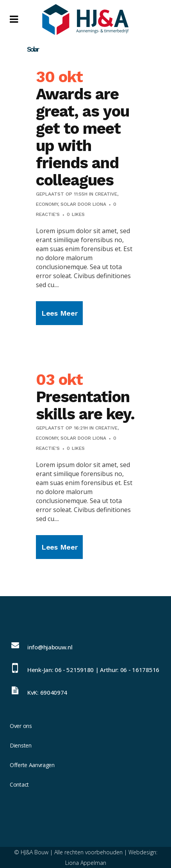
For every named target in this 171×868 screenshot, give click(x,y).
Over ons (21, 726)
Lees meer (59, 313)
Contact (19, 784)
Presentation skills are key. (85, 405)
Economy (47, 204)
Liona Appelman (86, 863)
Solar (68, 204)
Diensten (21, 745)
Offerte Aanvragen (32, 765)
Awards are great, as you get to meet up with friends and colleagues (83, 137)
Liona (99, 204)
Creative (106, 194)
